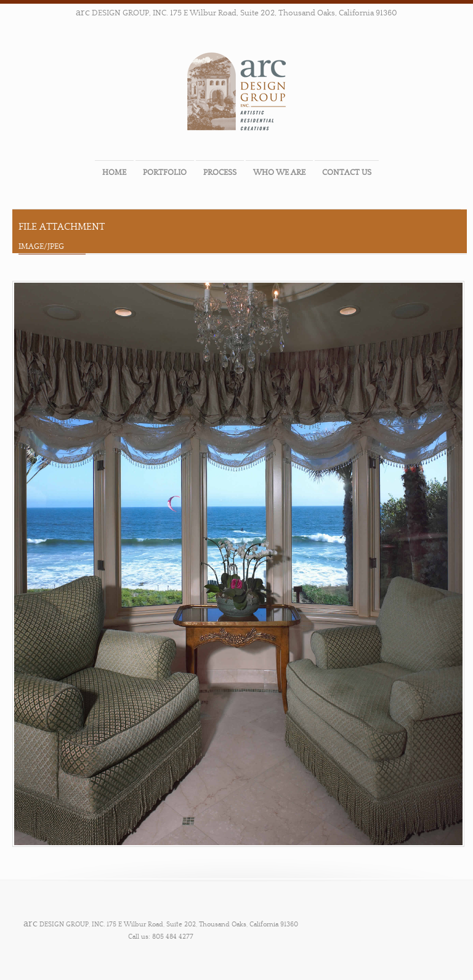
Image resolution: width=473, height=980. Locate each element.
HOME (114, 172)
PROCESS (220, 172)
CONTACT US (347, 172)
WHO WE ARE (279, 172)
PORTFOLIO (165, 172)
